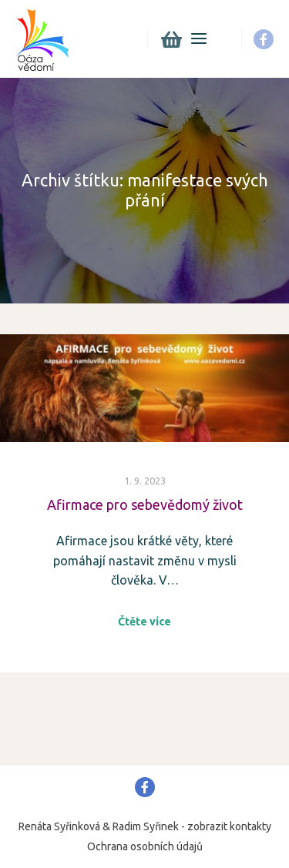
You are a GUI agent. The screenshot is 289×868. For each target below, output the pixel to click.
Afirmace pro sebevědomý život (145, 504)
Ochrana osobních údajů (145, 846)
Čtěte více (144, 622)
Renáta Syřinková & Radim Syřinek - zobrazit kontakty (145, 826)
